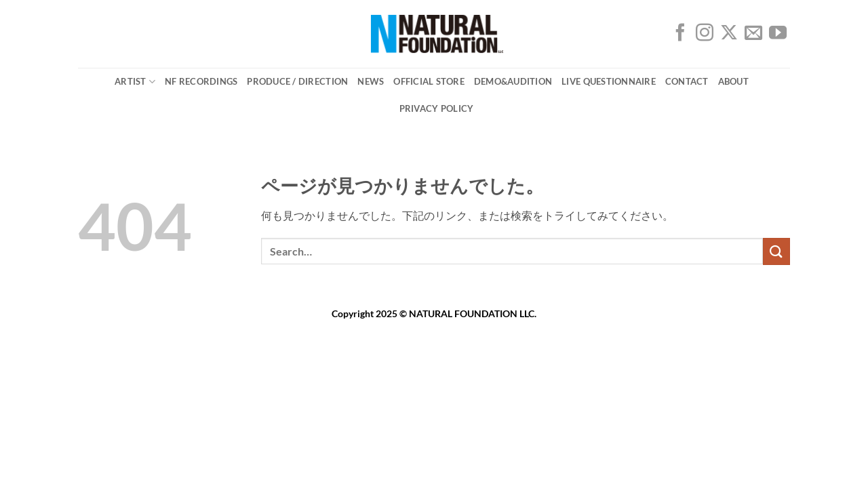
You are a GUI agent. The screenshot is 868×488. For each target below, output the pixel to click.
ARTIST (135, 82)
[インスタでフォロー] (705, 36)
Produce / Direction (297, 81)
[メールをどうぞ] (753, 36)
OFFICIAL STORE (429, 81)
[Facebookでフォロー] (680, 36)
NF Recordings (201, 81)
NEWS (371, 81)
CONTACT (687, 81)
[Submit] (776, 251)
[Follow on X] (729, 36)
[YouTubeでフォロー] (778, 36)
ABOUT (733, 81)
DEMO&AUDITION (513, 81)
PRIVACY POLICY (437, 108)
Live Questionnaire (609, 81)
